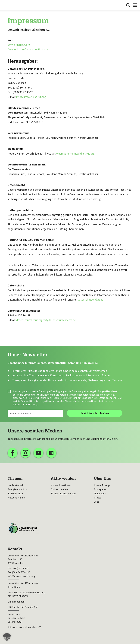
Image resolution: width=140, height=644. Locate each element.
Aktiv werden (63, 478)
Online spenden (59, 489)
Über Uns (102, 478)
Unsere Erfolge (102, 485)
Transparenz (101, 489)
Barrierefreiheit (16, 618)
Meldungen (100, 493)
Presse (98, 498)
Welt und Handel (17, 498)
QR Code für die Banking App (23, 607)
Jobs (97, 502)
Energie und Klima (17, 489)
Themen (15, 478)
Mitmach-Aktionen (61, 485)
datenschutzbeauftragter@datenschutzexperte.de (46, 320)
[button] (7, 637)
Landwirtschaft (16, 485)
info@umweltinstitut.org (31, 97)
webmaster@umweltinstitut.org (75, 154)
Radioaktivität (15, 493)
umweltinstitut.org (19, 45)
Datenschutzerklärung (90, 300)
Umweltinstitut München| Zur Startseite (12, 5)
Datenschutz (15, 622)
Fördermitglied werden (63, 493)
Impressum (14, 614)
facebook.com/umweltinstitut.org (28, 49)
